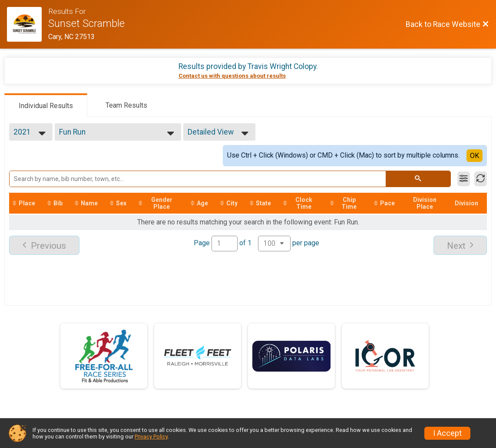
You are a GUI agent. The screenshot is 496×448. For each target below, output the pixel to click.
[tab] (46, 105)
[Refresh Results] (481, 179)
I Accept (447, 433)
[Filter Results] (464, 179)
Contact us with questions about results (232, 76)
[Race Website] (28, 24)
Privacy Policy (151, 436)
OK (475, 156)
